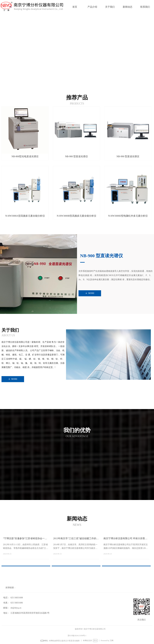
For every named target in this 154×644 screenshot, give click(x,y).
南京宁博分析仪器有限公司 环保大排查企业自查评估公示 (125, 540)
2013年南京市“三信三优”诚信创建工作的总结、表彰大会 (76, 540)
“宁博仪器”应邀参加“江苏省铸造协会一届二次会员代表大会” (25, 540)
